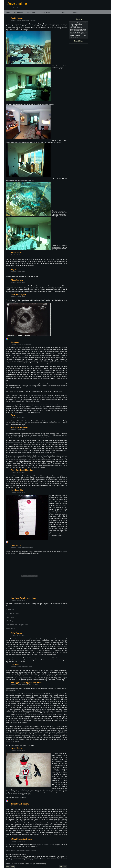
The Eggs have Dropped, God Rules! (27, 682)
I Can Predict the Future (22, 839)
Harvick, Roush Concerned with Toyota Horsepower (21, 850)
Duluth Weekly (10, 617)
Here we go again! (19, 294)
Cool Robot (16, 545)
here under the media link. (51, 397)
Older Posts (63, 867)
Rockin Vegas (17, 18)
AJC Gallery (9, 621)
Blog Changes (17, 280)
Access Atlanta (10, 610)
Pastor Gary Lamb (40, 407)
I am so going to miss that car (23, 678)
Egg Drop (17, 405)
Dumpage (15, 342)
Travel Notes (16, 253)
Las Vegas (33, 20)
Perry (18, 399)
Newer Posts (10, 867)
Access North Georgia (12, 613)
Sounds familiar (16, 864)
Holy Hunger (17, 633)
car (27, 667)
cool (27, 548)
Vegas (13, 269)
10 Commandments (19, 427)
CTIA (28, 20)
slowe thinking (17, 4)
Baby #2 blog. (23, 302)
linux (28, 806)
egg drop (29, 685)
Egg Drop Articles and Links (23, 598)
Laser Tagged (17, 748)
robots (31, 548)
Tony (66, 357)
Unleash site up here (40, 395)
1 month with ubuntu (20, 804)
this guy (16, 392)
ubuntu (31, 806)
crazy (30, 667)
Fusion (19, 348)
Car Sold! (15, 664)
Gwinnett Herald (10, 629)
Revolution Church (55, 405)
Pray (13, 415)
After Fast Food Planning (22, 470)
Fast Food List (17, 490)
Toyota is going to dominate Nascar (43, 845)
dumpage (29, 344)
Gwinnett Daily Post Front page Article (17, 625)
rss (63, 12)
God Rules (35, 685)
